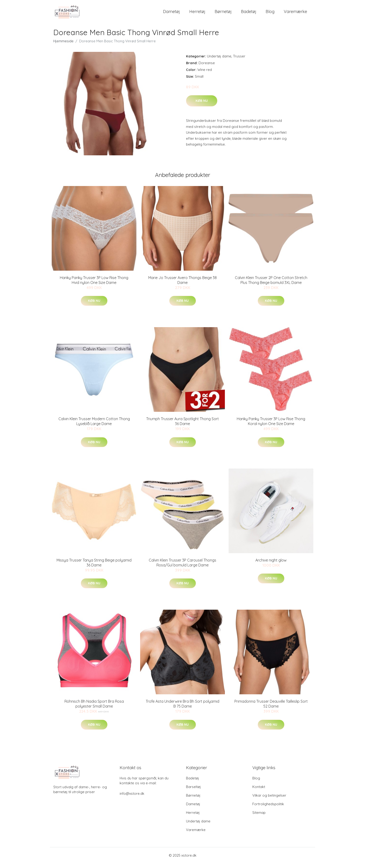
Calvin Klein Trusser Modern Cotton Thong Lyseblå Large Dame (94, 426)
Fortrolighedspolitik (268, 809)
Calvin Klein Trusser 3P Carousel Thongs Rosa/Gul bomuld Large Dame (182, 567)
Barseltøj (193, 791)
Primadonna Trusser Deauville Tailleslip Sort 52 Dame (271, 708)
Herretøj (197, 14)
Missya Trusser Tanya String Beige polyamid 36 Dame (94, 567)
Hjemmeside (63, 46)
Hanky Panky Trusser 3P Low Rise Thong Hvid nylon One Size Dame (94, 285)
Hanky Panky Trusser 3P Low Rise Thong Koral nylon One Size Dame (271, 426)
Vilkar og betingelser (269, 800)
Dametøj (171, 14)
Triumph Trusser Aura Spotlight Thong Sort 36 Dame (182, 426)
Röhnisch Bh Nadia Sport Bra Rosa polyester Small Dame (94, 708)
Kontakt (259, 791)
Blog (270, 14)
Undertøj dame (219, 61)
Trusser (239, 61)
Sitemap (259, 817)
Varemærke (295, 14)
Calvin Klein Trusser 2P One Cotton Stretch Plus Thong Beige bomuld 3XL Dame (271, 285)
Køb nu (202, 105)
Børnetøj (223, 14)
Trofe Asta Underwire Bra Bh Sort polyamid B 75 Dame (182, 708)
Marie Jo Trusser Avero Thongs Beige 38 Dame (182, 285)
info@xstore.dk (132, 798)
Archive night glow (271, 565)
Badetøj (249, 14)
